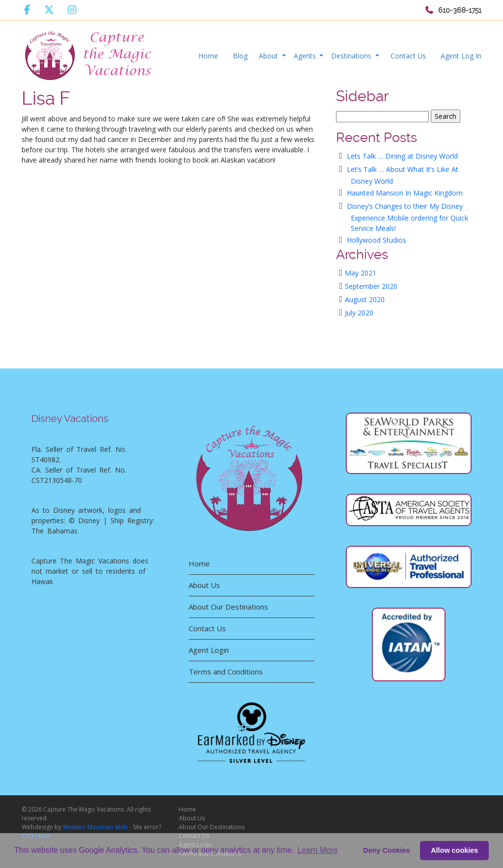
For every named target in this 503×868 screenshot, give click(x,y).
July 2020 (359, 313)
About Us (204, 585)
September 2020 (371, 286)
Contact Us (408, 56)
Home (208, 56)
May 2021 (361, 273)
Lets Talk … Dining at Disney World (402, 156)
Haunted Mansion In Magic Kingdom (405, 193)
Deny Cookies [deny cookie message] (386, 850)
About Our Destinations (228, 607)
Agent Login (209, 650)
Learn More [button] (318, 850)
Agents (306, 56)
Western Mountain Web (95, 827)
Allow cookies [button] (454, 850)
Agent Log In (461, 56)
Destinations (352, 56)
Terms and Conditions (226, 672)
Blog (240, 56)
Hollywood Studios (377, 240)
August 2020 (365, 299)
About (269, 56)
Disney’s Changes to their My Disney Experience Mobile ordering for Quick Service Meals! (407, 217)
